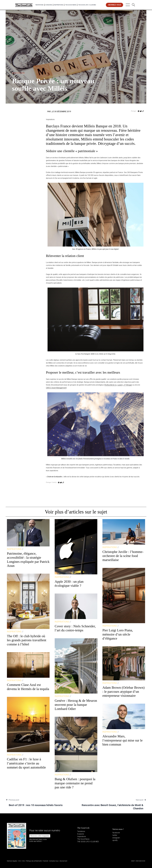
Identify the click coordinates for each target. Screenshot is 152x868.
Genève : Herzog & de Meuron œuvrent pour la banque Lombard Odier (76, 705)
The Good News (71, 5)
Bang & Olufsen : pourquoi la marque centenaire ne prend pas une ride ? (75, 783)
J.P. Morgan (128, 385)
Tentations (39, 5)
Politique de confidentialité (34, 861)
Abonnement (63, 861)
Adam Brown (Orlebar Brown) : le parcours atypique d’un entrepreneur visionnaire (123, 692)
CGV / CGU (22, 861)
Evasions (49, 5)
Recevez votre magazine (40, 836)
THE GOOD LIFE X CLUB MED (88, 842)
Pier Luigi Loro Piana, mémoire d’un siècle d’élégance (118, 634)
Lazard (120, 385)
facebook (116, 833)
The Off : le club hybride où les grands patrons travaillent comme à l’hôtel (27, 640)
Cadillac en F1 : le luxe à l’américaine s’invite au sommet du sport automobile (26, 763)
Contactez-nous (54, 861)
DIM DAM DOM (140, 861)
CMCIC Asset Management (56, 388)
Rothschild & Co (111, 385)
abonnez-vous (115, 5)
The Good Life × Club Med (87, 5)
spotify (115, 840)
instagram (116, 838)
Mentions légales (12, 861)
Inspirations (59, 5)
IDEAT (133, 861)
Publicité (45, 861)
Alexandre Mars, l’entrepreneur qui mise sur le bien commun (123, 740)
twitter (115, 835)
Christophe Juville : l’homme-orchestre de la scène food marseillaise (123, 556)
